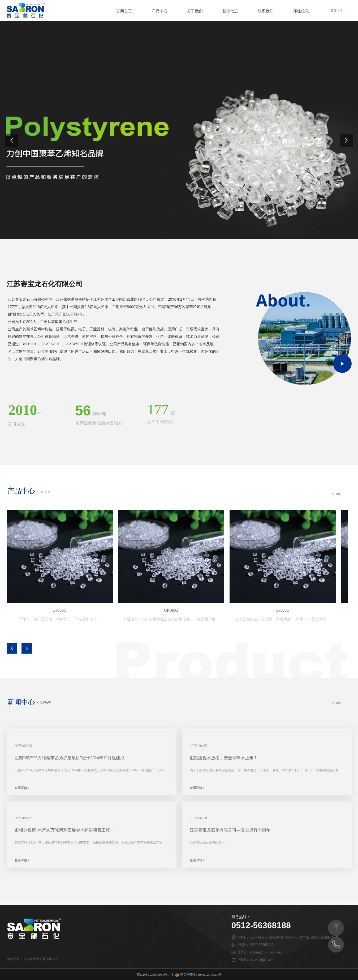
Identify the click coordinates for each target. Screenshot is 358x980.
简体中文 (337, 11)
